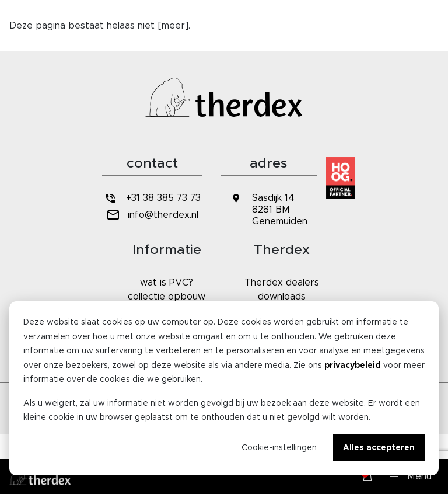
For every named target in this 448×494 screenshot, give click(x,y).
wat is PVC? (167, 283)
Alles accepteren (379, 448)
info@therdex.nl (152, 215)
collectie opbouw (167, 297)
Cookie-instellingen (279, 448)
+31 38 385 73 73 (152, 198)
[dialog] (224, 388)
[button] (411, 476)
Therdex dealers (282, 283)
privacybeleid (353, 366)
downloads (282, 297)
